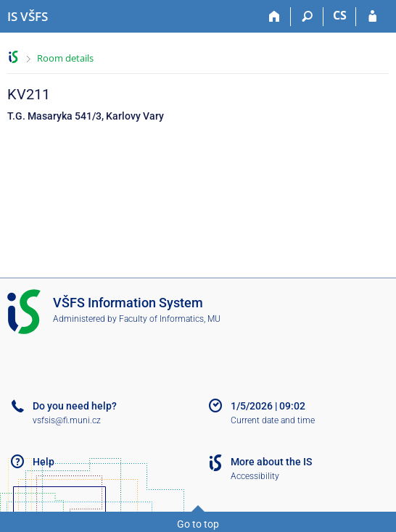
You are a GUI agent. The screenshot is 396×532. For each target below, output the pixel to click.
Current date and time (273, 420)
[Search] (307, 17)
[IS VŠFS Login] (372, 17)
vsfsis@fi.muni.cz (67, 420)
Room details (65, 58)
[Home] (275, 17)
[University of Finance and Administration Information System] (28, 17)
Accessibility (255, 476)
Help (44, 462)
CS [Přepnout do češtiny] (340, 15)
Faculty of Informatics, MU (170, 319)
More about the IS (271, 462)
